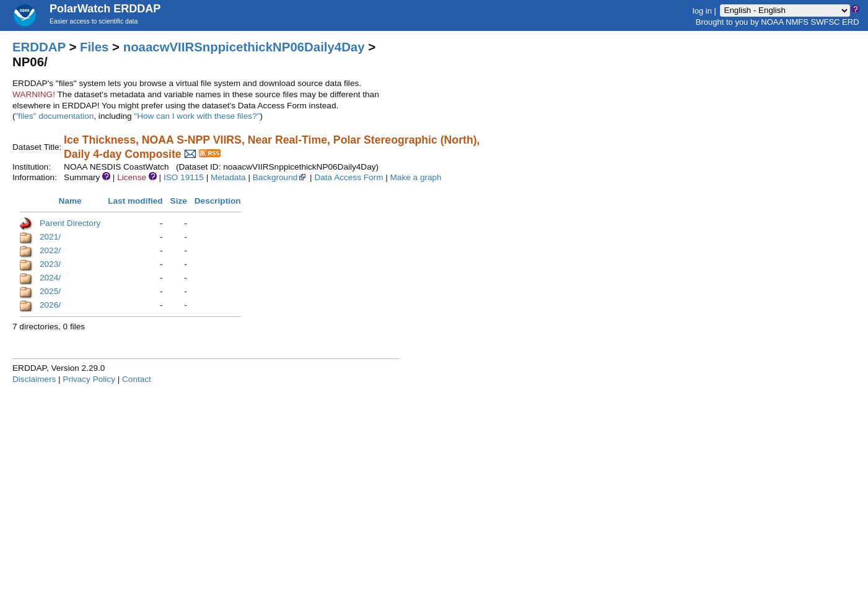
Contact (137, 379)
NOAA (772, 22)
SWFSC (826, 22)
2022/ (50, 250)
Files (94, 47)
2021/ (50, 237)
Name (70, 201)
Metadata (228, 177)
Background (280, 177)
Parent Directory (70, 223)
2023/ (50, 264)
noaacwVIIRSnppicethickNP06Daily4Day (244, 47)
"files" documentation (55, 116)
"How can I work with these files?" (197, 116)
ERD (850, 22)
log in (702, 10)
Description (218, 201)
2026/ (50, 305)
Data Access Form (349, 177)
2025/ (50, 291)
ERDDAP (39, 47)
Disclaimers (34, 379)
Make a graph (416, 177)
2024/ (50, 278)
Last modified (135, 201)
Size (179, 201)
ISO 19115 (184, 177)
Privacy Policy (89, 379)
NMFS (797, 22)
